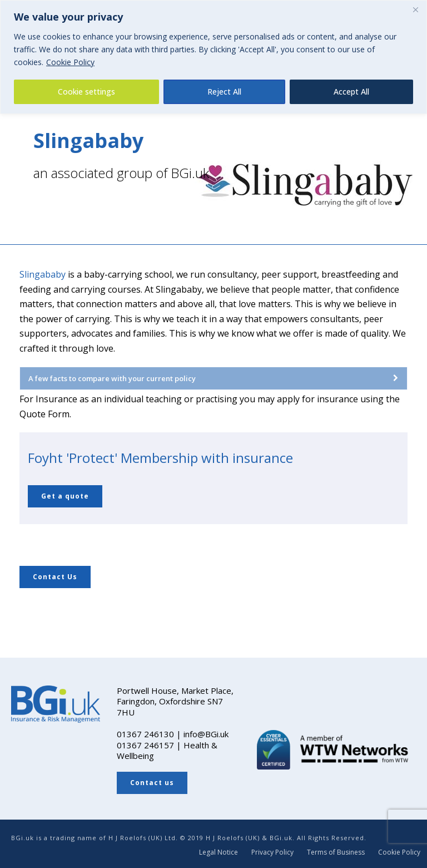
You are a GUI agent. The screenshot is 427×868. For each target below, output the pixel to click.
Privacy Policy (272, 852)
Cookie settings (86, 92)
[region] (213, 57)
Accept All (351, 92)
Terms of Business (336, 852)
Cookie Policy (70, 62)
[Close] (415, 9)
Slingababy (43, 274)
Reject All (224, 92)
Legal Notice (219, 852)
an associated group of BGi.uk (121, 173)
